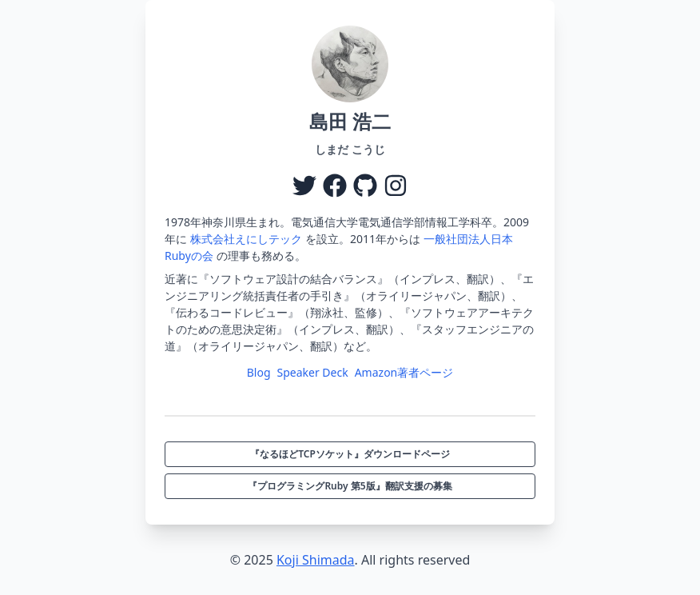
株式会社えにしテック (246, 239)
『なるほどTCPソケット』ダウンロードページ (350, 454)
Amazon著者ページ (404, 372)
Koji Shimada (316, 560)
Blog (259, 372)
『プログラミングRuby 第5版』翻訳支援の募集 (350, 486)
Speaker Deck (313, 372)
